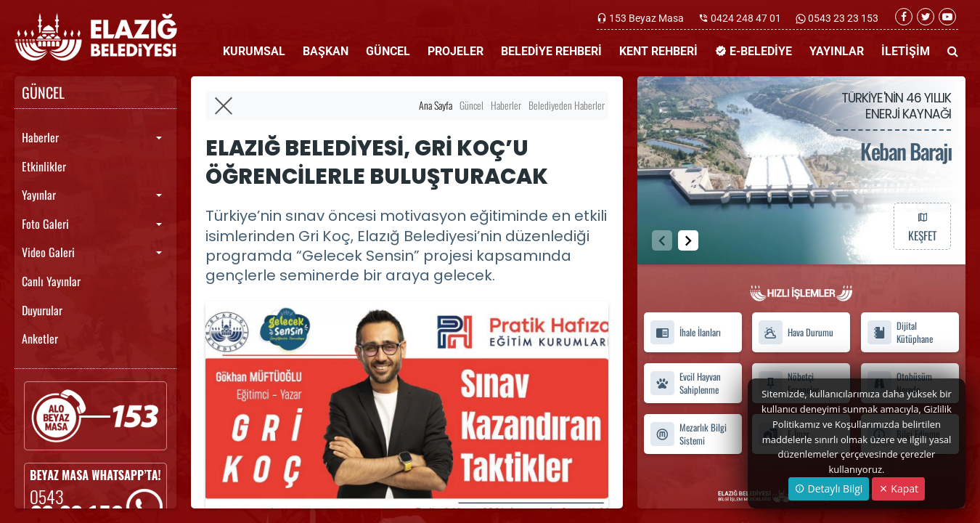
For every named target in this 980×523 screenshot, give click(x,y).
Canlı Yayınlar (51, 281)
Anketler (40, 338)
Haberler (40, 137)
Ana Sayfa (436, 105)
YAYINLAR (837, 51)
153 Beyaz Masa (646, 18)
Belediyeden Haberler (567, 105)
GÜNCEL (388, 51)
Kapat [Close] (898, 488)
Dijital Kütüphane (900, 333)
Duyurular (42, 310)
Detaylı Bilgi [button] (829, 488)
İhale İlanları (685, 332)
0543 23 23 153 (842, 18)
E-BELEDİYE (754, 51)
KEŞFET (922, 226)
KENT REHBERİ (658, 51)
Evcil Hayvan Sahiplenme (685, 384)
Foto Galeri (45, 224)
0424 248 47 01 (746, 18)
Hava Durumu (796, 332)
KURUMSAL (254, 51)
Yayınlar (39, 195)
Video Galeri (48, 252)
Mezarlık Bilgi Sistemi (688, 434)
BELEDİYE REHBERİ (551, 51)
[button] (688, 240)
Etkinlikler (44, 166)
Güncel (471, 105)
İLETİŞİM (906, 51)
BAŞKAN (326, 51)
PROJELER (456, 51)
